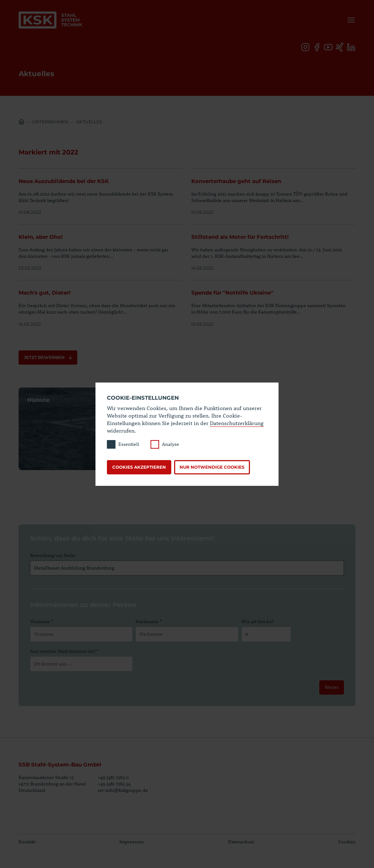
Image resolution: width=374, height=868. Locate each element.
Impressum (132, 842)
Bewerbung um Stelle (53, 555)
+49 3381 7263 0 (113, 777)
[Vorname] (81, 635)
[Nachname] (187, 635)
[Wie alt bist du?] (266, 635)
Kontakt (27, 842)
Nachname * (149, 621)
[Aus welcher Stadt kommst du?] (81, 664)
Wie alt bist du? (257, 621)
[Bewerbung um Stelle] (187, 568)
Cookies (347, 842)
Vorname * (41, 621)
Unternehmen (50, 122)
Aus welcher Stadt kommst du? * (64, 651)
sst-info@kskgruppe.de (123, 790)
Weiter (331, 687)
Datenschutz (241, 842)
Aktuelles (89, 122)
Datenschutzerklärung (237, 423)
